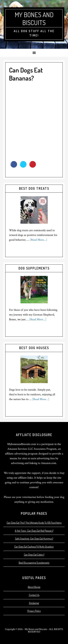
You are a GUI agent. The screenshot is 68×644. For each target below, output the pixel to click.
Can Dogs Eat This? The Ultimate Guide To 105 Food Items (34, 523)
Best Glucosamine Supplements (34, 563)
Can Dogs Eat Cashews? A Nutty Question (34, 547)
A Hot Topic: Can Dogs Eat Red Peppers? (34, 531)
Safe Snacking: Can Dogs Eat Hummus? (34, 539)
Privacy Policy (34, 611)
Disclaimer (34, 603)
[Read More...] (39, 240)
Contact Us (34, 595)
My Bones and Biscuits (34, 19)
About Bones (34, 587)
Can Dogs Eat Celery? (34, 555)
